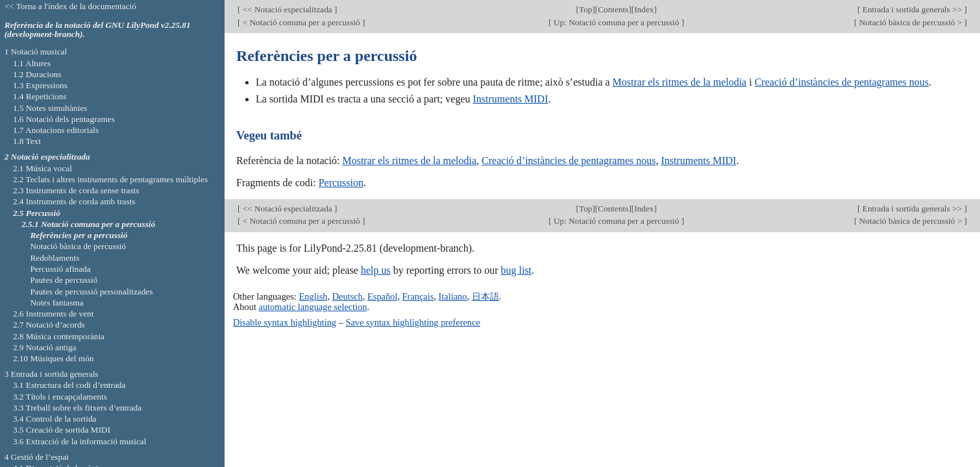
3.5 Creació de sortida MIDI (62, 430)
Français (418, 296)
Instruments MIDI (511, 99)
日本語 (485, 296)
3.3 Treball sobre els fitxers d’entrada (77, 408)
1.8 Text (27, 141)
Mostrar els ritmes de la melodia (680, 82)
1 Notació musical (36, 52)
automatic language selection (313, 307)
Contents (613, 9)
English (313, 296)
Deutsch (348, 296)
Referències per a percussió (79, 235)
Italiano (453, 296)
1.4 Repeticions (40, 96)
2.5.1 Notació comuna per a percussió (88, 224)
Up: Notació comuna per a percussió (617, 22)
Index (644, 9)
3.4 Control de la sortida (55, 419)
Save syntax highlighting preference (412, 322)
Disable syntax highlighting (285, 322)
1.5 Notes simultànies (50, 108)
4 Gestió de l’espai (37, 457)
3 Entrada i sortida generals (52, 374)
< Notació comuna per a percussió (301, 22)
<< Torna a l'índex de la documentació (70, 6)
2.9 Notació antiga (45, 347)
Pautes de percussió (64, 280)
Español (382, 296)
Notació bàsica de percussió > (910, 22)
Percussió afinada (60, 269)
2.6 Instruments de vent (54, 314)
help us (376, 270)
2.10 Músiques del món (54, 358)
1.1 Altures (32, 63)
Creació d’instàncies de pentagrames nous (842, 82)
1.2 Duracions (37, 74)
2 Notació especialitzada (47, 157)
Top (585, 9)
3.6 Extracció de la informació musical (80, 441)
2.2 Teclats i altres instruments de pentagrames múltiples (110, 179)
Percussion (341, 183)
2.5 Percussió (37, 213)
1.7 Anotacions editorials (56, 130)
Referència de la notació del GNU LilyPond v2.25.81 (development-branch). (98, 30)
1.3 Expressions (40, 85)
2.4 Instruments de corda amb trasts (74, 201)
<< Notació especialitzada (287, 9)
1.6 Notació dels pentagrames (64, 119)
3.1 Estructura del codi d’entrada (69, 385)
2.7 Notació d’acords (49, 325)
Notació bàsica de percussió (78, 246)
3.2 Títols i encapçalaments (60, 397)
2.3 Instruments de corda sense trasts (76, 190)
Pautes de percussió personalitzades (91, 292)
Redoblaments (55, 258)
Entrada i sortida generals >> (912, 9)
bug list (516, 270)
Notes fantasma (56, 303)
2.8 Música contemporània (59, 336)
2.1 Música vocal (43, 168)
